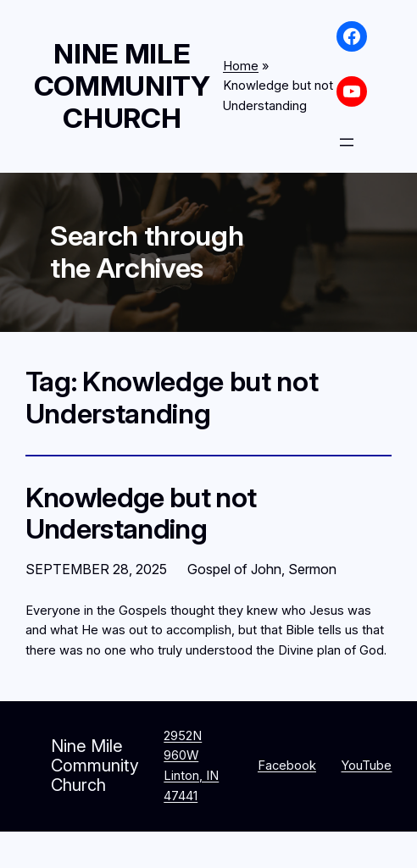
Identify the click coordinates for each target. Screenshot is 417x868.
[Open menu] (347, 142)
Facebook (287, 766)
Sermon (312, 569)
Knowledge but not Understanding (141, 514)
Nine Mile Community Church (122, 86)
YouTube (366, 766)
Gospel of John (234, 569)
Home (241, 66)
